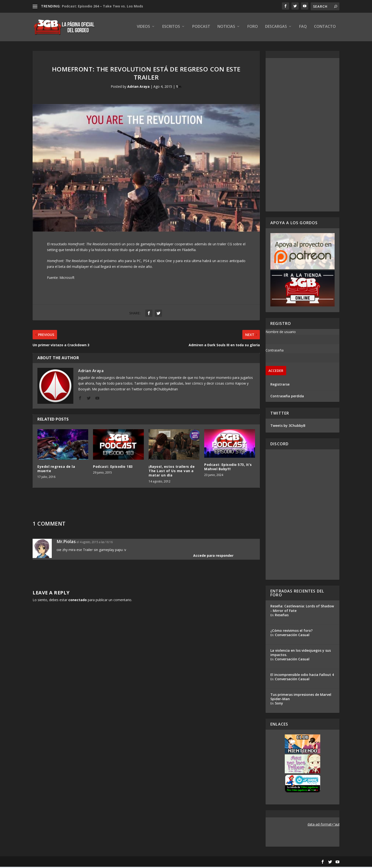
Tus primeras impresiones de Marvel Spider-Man (301, 698)
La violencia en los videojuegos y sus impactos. (301, 654)
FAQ (303, 28)
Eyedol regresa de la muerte (56, 470)
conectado (78, 601)
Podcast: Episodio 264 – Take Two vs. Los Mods (102, 6)
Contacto (325, 28)
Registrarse (280, 385)
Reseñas (282, 616)
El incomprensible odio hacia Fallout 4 (302, 676)
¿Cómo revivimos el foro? (291, 632)
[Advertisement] (302, 136)
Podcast (201, 28)
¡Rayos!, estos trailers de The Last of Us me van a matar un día (172, 472)
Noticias (226, 28)
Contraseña (275, 351)
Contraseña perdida (287, 397)
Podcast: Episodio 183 (113, 468)
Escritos (171, 28)
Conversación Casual (292, 636)
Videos (143, 28)
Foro (253, 28)
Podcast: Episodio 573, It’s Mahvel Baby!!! (228, 468)
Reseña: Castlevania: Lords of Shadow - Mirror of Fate (302, 610)
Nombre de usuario (281, 333)
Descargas (276, 28)
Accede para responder (213, 557)
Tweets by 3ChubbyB (288, 427)
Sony (279, 704)
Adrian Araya (138, 88)
